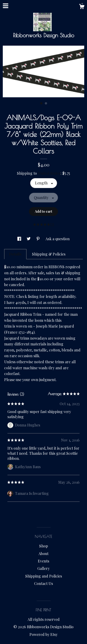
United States (49, 173)
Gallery (43, 568)
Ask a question (58, 239)
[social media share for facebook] (20, 239)
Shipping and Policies (44, 576)
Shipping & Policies (49, 254)
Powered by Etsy (43, 634)
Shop (44, 546)
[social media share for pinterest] (39, 239)
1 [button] (41, 103)
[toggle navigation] (6, 6)
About (43, 554)
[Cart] (82, 7)
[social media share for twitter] (29, 239)
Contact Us (43, 583)
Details (15, 254)
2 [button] (46, 103)
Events (43, 561)
